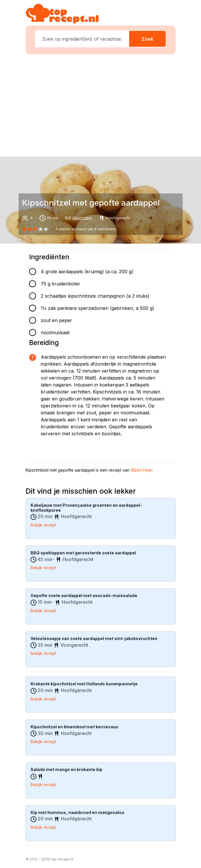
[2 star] (35, 229)
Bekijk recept (43, 525)
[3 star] (40, 229)
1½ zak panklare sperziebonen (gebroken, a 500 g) (97, 308)
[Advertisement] (104, 104)
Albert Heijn (82, 218)
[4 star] (46, 229)
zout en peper (56, 320)
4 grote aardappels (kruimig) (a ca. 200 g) (87, 272)
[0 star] (25, 229)
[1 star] (30, 229)
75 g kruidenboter (61, 284)
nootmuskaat (55, 333)
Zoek (147, 39)
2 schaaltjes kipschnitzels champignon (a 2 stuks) (95, 296)
